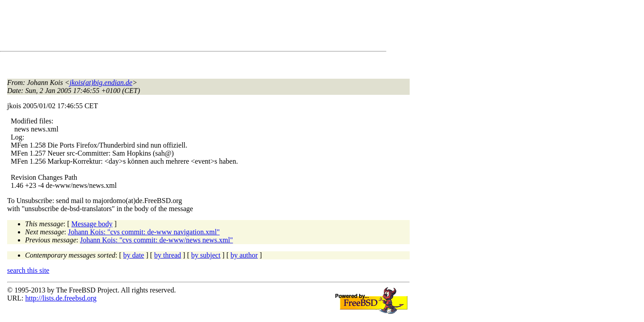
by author (244, 255)
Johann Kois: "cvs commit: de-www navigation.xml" (144, 232)
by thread (168, 255)
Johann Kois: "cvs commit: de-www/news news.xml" (157, 240)
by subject (206, 255)
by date (134, 255)
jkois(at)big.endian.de (101, 83)
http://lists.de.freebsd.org (61, 298)
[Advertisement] (170, 27)
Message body (92, 224)
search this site (28, 270)
